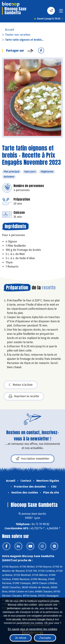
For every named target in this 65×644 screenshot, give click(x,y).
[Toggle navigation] (61, 12)
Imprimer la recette (24, 396)
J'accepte (45, 638)
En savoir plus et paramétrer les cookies (32, 629)
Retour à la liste (21, 385)
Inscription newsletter (33, 459)
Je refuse (21, 638)
